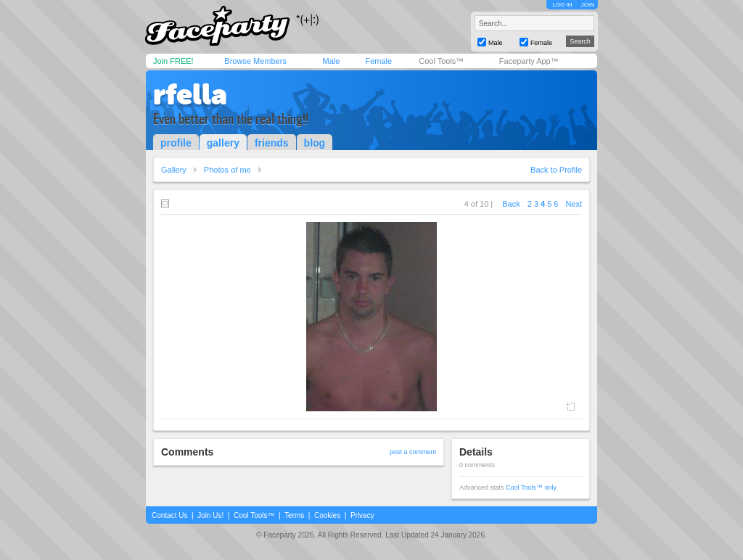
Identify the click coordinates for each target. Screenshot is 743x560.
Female (378, 61)
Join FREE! (173, 61)
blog (315, 143)
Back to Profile (556, 170)
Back (511, 204)
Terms (294, 515)
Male (331, 61)
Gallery (174, 170)
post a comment (413, 452)
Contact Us (169, 515)
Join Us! (210, 515)
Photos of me (227, 170)
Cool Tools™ (441, 61)
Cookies (327, 515)
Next (574, 204)
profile (176, 143)
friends (272, 143)
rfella (190, 94)
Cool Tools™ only (531, 487)
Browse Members (255, 61)
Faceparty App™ (529, 61)
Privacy (362, 515)
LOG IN (562, 5)
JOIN (588, 5)
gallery (223, 143)
